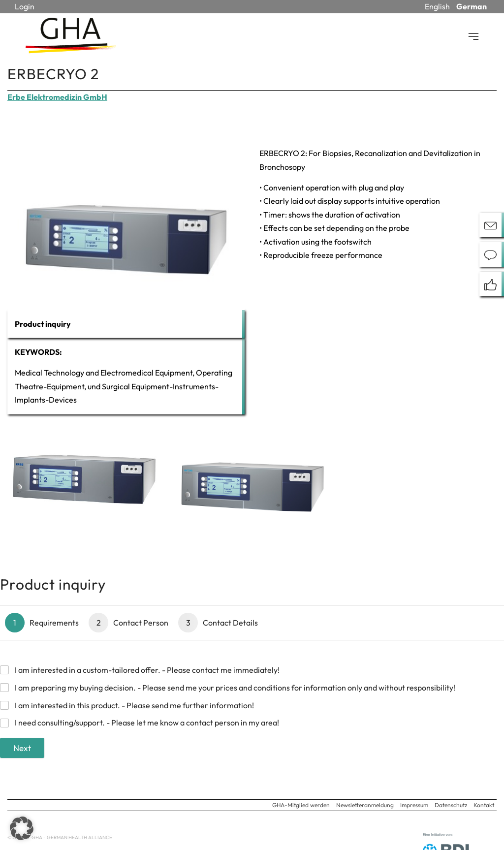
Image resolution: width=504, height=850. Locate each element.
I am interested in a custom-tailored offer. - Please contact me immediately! (147, 670)
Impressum (414, 805)
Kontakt (484, 805)
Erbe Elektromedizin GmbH (57, 97)
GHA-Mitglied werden (301, 805)
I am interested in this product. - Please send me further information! (134, 705)
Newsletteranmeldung (365, 805)
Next (22, 748)
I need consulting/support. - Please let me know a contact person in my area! (147, 723)
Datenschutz (451, 805)
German (472, 6)
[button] (22, 828)
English (437, 6)
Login (25, 6)
